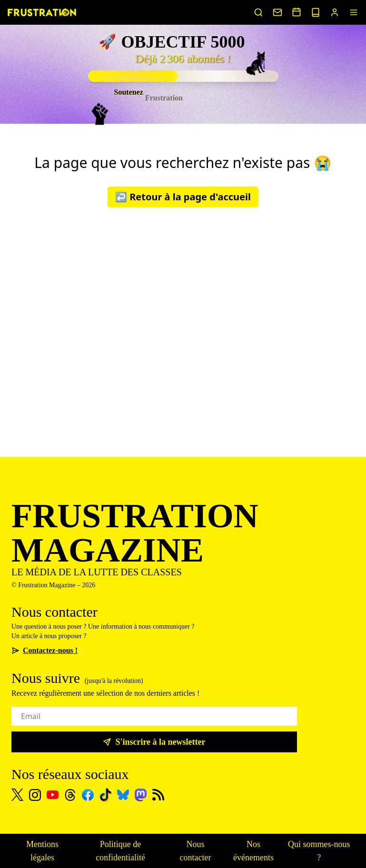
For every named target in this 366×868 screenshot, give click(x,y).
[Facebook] (88, 795)
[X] (17, 795)
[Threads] (70, 795)
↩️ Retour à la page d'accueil (183, 197)
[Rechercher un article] (258, 12)
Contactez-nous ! (45, 650)
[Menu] (354, 12)
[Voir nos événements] (297, 12)
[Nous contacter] (277, 12)
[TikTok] (105, 795)
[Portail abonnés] (335, 12)
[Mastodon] (141, 795)
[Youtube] (53, 795)
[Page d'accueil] (42, 12)
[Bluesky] (123, 795)
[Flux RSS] (158, 795)
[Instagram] (35, 795)
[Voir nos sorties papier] (316, 12)
